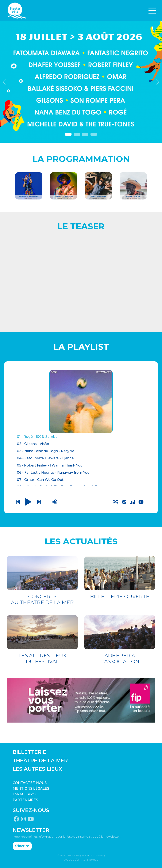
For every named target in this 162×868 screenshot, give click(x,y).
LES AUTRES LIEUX (37, 769)
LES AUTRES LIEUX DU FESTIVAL (42, 658)
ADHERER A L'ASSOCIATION (120, 658)
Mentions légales (31, 789)
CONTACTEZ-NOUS (30, 783)
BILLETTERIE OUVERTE (120, 596)
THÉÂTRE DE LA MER (40, 760)
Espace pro (24, 794)
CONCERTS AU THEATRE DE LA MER (42, 599)
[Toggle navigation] (152, 11)
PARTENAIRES (25, 800)
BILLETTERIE (29, 752)
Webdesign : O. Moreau (81, 859)
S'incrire (22, 846)
